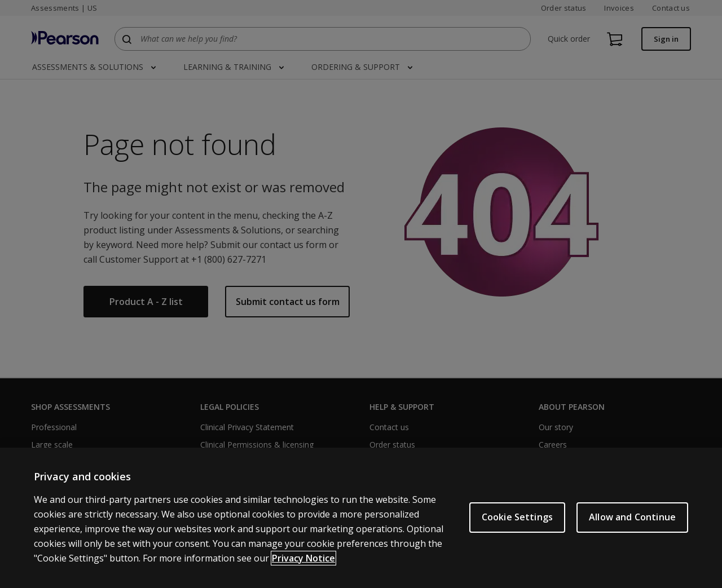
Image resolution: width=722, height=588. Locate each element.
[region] (361, 518)
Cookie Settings (517, 517)
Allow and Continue (632, 517)
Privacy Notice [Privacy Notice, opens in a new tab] (303, 558)
